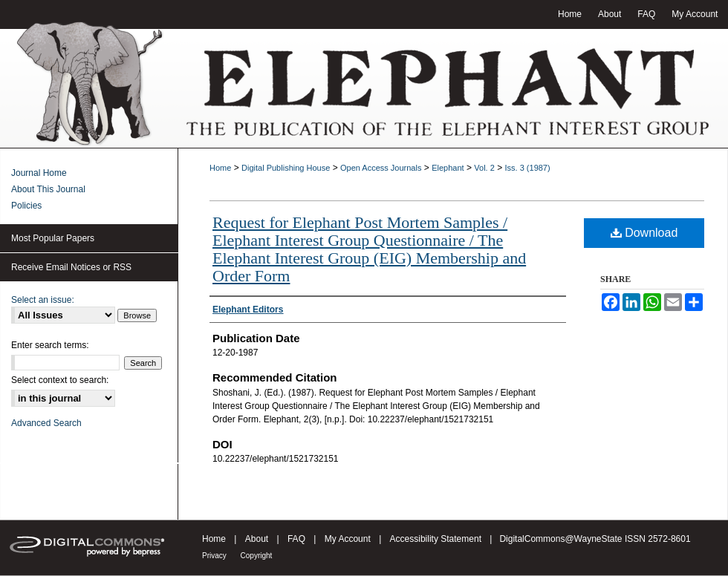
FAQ (298, 539)
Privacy (215, 556)
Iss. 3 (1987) (528, 168)
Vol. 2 (484, 168)
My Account (349, 539)
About (258, 539)
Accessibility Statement (437, 539)
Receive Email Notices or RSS (71, 267)
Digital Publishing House (286, 168)
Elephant (448, 168)
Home (220, 168)
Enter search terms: (50, 345)
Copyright (257, 556)
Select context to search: (60, 380)
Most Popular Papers (53, 238)
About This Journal (48, 189)
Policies (26, 206)
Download (644, 233)
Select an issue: (43, 300)
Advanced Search (46, 423)
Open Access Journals (381, 168)
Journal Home (39, 173)
